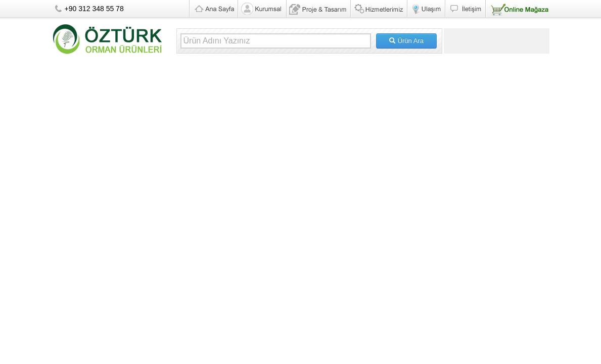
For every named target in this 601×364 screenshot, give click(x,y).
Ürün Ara (406, 41)
